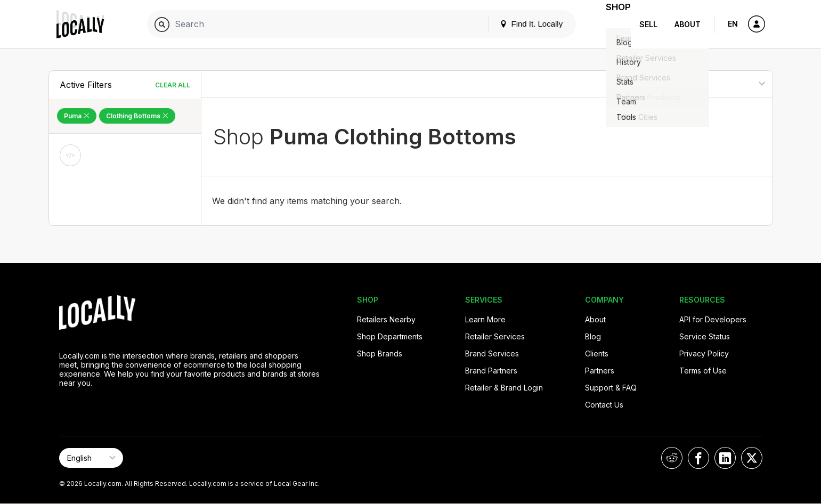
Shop (612, 24)
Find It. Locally (518, 24)
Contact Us (604, 405)
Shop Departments (390, 336)
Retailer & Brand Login (504, 388)
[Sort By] (717, 84)
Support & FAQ (611, 388)
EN (733, 24)
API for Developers (713, 319)
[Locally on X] (752, 458)
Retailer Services (495, 336)
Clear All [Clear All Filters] (173, 85)
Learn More (485, 319)
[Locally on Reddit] (672, 458)
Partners (600, 371)
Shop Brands (380, 353)
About (688, 24)
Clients (597, 353)
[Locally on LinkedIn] (725, 458)
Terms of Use (703, 371)
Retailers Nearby (386, 319)
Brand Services (492, 353)
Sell (648, 24)
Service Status (705, 336)
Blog (593, 336)
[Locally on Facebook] (698, 458)
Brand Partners (491, 371)
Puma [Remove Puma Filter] (77, 116)
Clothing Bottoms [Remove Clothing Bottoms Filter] (137, 116)
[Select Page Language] (91, 458)
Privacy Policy (704, 353)
